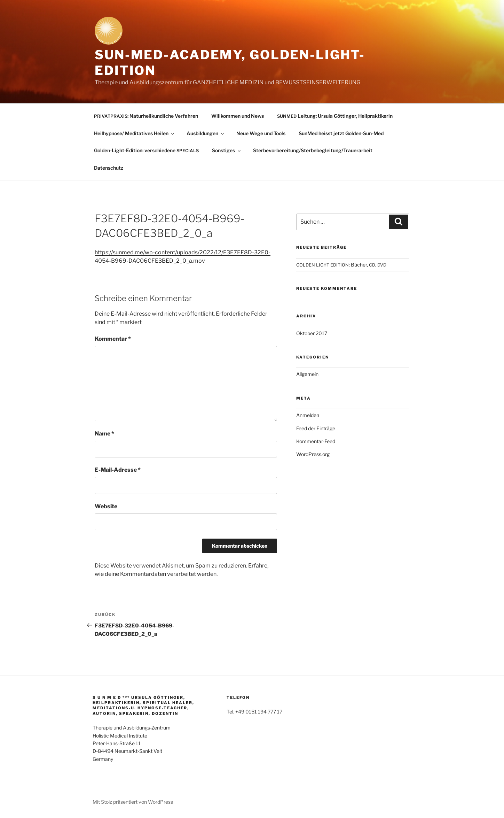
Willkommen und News (238, 116)
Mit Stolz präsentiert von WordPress (133, 802)
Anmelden (308, 415)
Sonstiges (227, 150)
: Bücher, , (341, 265)
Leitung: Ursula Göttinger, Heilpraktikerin (335, 116)
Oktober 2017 (312, 333)
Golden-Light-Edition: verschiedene (146, 150)
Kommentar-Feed (316, 441)
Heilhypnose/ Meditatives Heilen (135, 133)
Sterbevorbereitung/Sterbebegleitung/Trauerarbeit (313, 150)
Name (104, 434)
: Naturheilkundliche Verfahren (146, 116)
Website (106, 506)
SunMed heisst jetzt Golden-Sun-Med (341, 133)
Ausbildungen (206, 133)
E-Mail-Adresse (118, 470)
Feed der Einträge (316, 428)
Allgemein (307, 374)
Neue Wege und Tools (261, 133)
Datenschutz (109, 168)
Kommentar (113, 339)
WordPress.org (313, 454)
